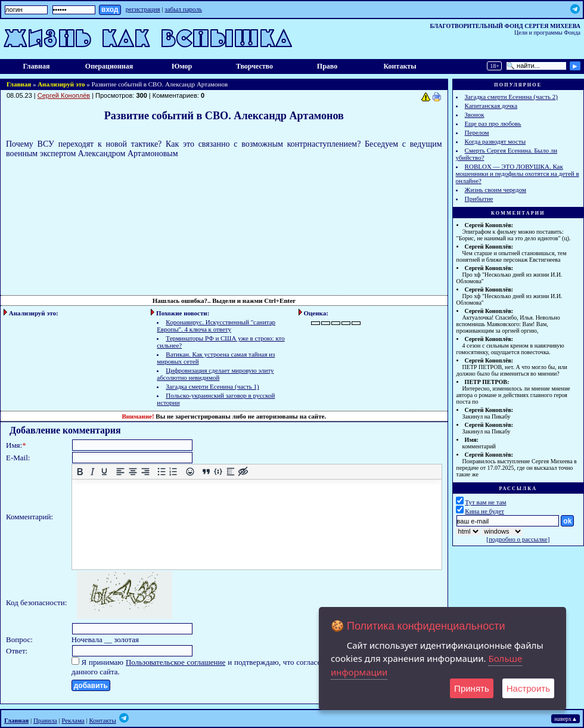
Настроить (528, 688)
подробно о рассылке (518, 539)
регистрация (143, 9)
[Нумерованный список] (174, 472)
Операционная (109, 66)
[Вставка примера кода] (218, 472)
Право (327, 66)
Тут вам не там (485, 502)
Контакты (400, 66)
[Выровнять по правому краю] (145, 472)
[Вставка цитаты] (206, 472)
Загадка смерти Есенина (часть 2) (511, 97)
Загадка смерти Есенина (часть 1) (212, 386)
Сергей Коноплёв (64, 95)
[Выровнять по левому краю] (121, 472)
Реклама (73, 720)
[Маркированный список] (161, 472)
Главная (37, 66)
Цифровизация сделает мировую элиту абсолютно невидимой (215, 374)
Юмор (182, 66)
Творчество (254, 66)
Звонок (475, 114)
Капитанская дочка (491, 106)
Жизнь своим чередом (496, 190)
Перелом (477, 132)
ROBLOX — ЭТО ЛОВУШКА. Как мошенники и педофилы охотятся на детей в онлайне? (518, 174)
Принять (472, 688)
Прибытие (479, 199)
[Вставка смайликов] (190, 472)
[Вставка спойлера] (230, 472)
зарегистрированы (203, 416)
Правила (45, 720)
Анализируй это (61, 84)
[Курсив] (92, 472)
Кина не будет (484, 511)
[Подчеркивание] (105, 472)
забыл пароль (183, 9)
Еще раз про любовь (493, 123)
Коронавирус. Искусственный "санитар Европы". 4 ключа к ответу (216, 326)
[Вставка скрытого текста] (243, 472)
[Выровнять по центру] (133, 472)
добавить (91, 686)
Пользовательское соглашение (175, 662)
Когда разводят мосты (496, 141)
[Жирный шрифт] (80, 472)
